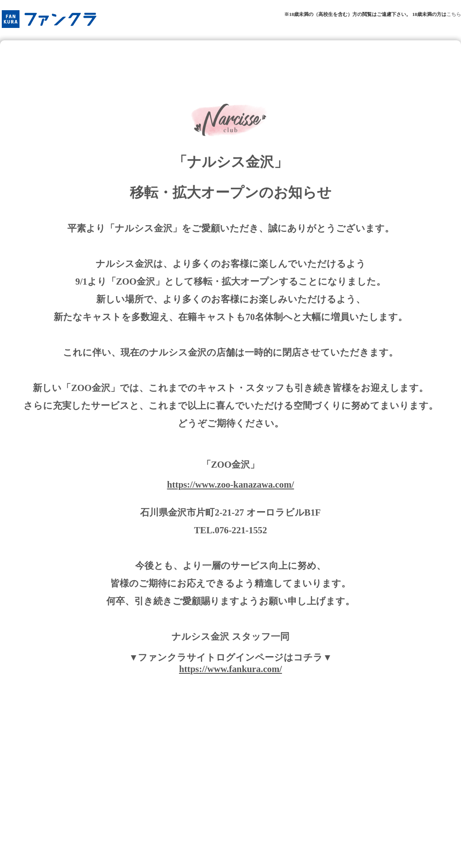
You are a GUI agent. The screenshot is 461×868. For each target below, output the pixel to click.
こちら (454, 14)
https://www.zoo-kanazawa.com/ (231, 484)
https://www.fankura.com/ (230, 669)
